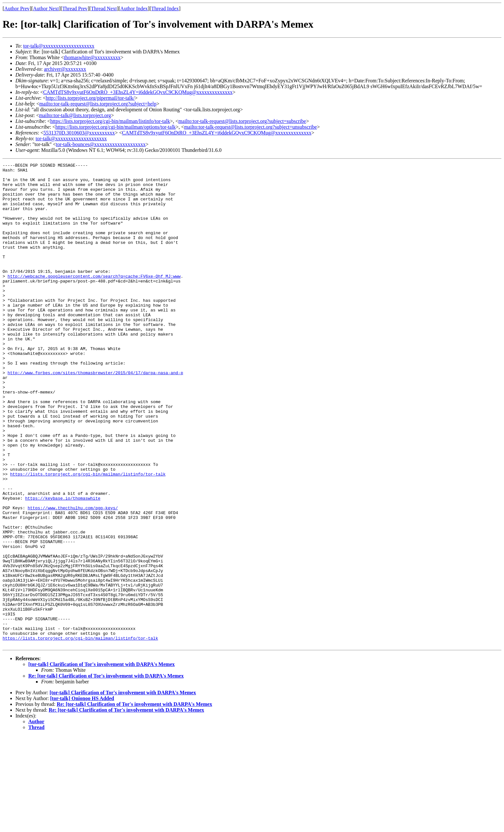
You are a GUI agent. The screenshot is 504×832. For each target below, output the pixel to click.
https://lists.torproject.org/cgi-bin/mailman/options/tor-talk (115, 127)
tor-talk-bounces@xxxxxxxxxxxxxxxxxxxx (101, 144)
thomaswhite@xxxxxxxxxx (92, 57)
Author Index (134, 9)
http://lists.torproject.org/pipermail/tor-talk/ (90, 98)
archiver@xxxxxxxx (65, 69)
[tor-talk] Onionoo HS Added (82, 795)
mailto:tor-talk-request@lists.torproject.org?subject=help (98, 104)
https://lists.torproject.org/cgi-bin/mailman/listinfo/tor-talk (110, 121)
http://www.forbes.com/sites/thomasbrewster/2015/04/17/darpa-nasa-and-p (95, 415)
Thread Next (104, 9)
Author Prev (17, 9)
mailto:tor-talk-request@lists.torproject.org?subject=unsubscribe (251, 127)
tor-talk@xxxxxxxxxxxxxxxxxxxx (59, 46)
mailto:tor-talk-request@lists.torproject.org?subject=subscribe (242, 121)
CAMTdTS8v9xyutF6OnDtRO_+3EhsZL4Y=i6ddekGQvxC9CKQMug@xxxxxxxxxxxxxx (138, 92)
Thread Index (165, 9)
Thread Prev (75, 9)
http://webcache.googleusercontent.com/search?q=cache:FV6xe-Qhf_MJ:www (94, 299)
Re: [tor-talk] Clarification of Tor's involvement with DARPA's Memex (106, 772)
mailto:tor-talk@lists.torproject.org (75, 115)
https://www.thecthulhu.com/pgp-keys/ (73, 577)
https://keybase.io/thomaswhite (63, 566)
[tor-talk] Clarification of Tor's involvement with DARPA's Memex (101, 761)
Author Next (46, 9)
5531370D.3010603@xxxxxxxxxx (79, 133)
